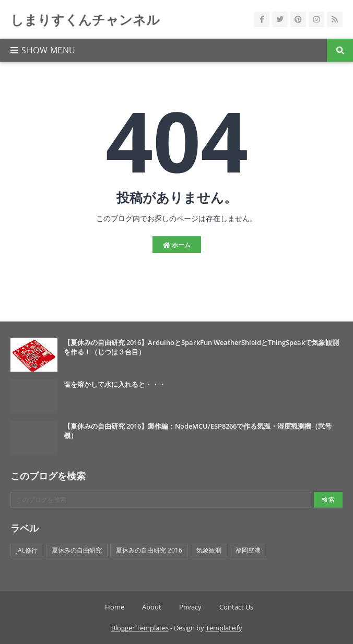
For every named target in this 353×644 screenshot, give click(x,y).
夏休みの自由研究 (77, 550)
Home (115, 607)
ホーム (177, 245)
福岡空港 (248, 550)
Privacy (190, 607)
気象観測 (209, 550)
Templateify (224, 628)
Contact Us (236, 607)
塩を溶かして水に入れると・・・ (115, 384)
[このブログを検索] (161, 500)
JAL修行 (27, 550)
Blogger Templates (140, 628)
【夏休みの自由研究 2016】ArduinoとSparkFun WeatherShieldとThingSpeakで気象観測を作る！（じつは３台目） (201, 347)
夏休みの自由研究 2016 (149, 550)
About (152, 607)
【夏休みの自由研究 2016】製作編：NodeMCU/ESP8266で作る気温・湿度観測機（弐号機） (198, 431)
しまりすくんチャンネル (85, 19)
